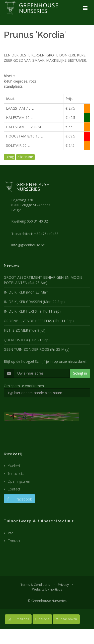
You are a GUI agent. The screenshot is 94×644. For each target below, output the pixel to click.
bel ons (42, 619)
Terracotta (16, 474)
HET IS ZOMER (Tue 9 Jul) (25, 330)
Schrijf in (80, 373)
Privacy (63, 585)
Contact (14, 489)
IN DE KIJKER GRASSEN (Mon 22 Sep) (34, 302)
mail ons (18, 619)
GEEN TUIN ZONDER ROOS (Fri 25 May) (37, 349)
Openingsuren (19, 481)
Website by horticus (47, 589)
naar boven (66, 619)
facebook (19, 499)
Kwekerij (14, 466)
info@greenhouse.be (28, 245)
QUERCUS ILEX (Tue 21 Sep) (27, 340)
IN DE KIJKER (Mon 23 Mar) (26, 292)
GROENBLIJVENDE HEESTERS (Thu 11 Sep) (39, 321)
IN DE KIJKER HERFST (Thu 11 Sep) (32, 311)
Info (11, 533)
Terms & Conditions (35, 585)
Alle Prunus (25, 157)
